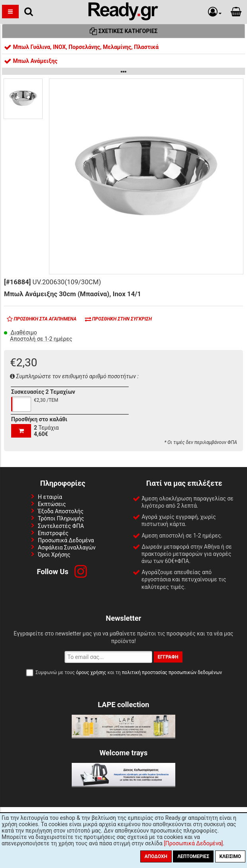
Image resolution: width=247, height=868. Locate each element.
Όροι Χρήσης (54, 555)
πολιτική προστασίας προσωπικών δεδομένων (172, 673)
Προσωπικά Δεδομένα (66, 540)
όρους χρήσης (91, 673)
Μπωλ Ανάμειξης (31, 61)
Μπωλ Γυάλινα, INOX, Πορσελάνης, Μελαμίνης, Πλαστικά (81, 47)
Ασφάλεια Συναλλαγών (67, 547)
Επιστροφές (53, 533)
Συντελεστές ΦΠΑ (61, 526)
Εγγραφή (168, 657)
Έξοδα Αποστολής (61, 511)
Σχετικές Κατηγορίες (124, 31)
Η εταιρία (50, 497)
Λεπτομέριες (193, 856)
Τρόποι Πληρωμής (61, 518)
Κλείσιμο (230, 856)
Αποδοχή (156, 856)
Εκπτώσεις (52, 504)
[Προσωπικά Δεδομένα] (193, 843)
